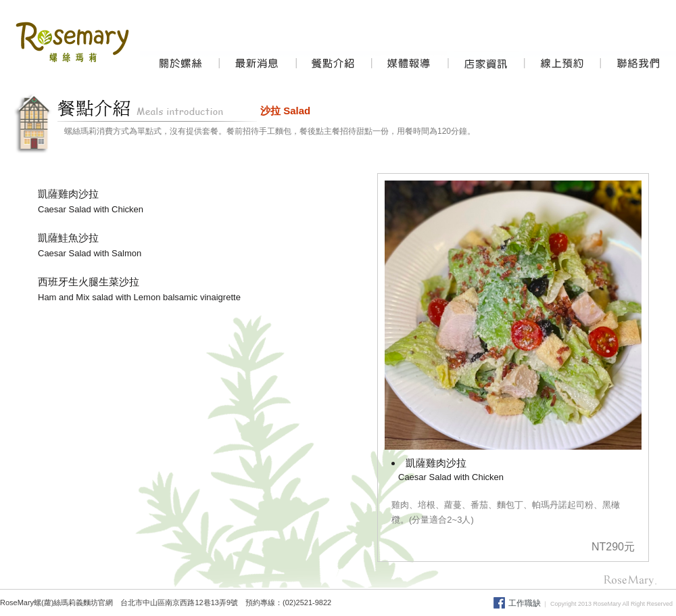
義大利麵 (348, 602)
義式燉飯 (436, 602)
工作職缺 (525, 603)
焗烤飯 (408, 602)
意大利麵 (380, 602)
